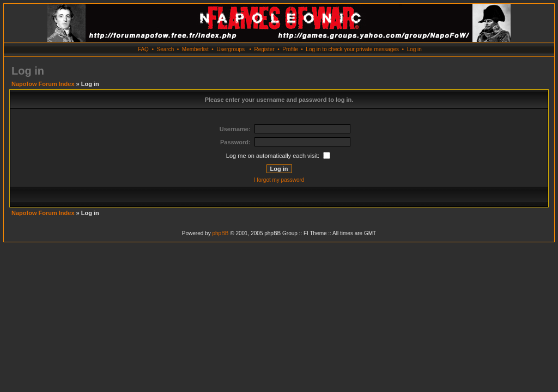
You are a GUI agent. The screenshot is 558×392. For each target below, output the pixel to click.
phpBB (220, 233)
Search (166, 49)
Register (264, 49)
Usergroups (231, 49)
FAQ (143, 49)
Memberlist (195, 49)
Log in (414, 49)
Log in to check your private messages (352, 49)
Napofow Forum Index (43, 84)
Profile (290, 49)
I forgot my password (279, 180)
